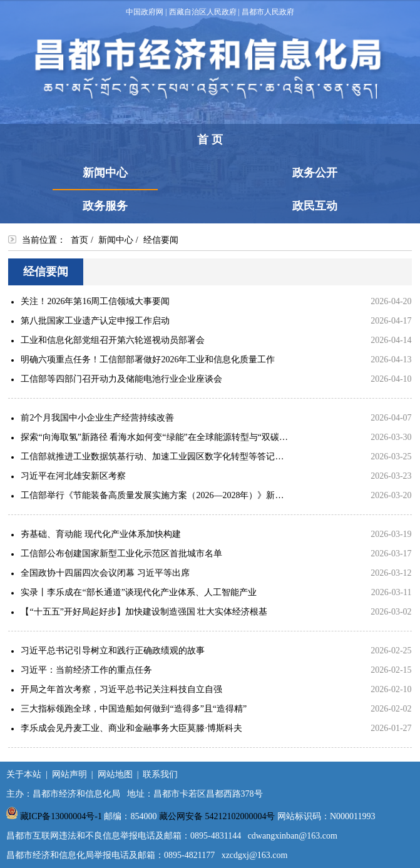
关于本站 (24, 774)
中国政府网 (145, 12)
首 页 (210, 140)
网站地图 (115, 774)
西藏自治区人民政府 (203, 12)
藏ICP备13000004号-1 (61, 816)
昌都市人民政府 (268, 12)
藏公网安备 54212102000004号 (217, 816)
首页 (79, 240)
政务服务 (105, 206)
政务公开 (315, 173)
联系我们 (160, 774)
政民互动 (315, 206)
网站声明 (69, 774)
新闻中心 (105, 178)
